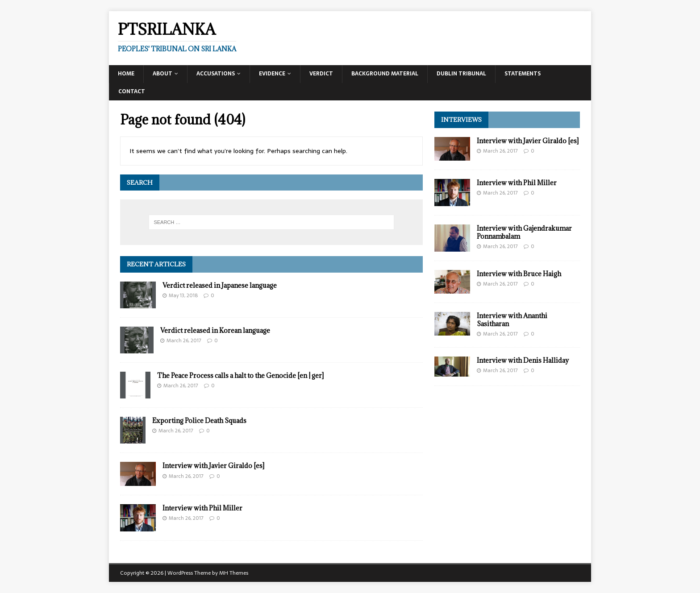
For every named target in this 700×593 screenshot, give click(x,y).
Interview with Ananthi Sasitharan (512, 320)
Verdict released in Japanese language (220, 285)
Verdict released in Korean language (215, 330)
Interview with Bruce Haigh (519, 274)
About (162, 74)
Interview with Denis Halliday (523, 360)
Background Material (385, 74)
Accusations (216, 74)
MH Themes (234, 573)
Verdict (321, 74)
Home (126, 74)
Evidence (272, 74)
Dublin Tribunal (461, 74)
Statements (523, 74)
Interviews (461, 120)
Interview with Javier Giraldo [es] (213, 466)
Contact (132, 91)
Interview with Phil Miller (202, 508)
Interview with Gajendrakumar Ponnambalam (524, 232)
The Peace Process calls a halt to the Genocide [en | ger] (240, 375)
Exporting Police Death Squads (199, 421)
